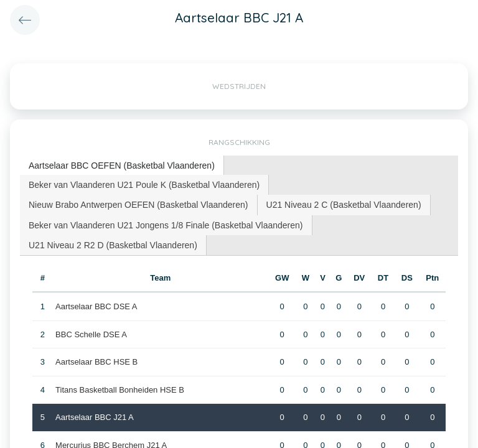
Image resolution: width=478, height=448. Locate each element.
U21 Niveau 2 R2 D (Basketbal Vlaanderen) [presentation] (113, 245)
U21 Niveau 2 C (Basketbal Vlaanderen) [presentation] (344, 205)
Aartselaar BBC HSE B (96, 362)
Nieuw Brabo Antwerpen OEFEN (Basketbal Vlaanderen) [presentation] (138, 205)
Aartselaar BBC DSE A (96, 306)
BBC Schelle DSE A (91, 334)
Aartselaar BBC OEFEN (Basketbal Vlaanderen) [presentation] (122, 166)
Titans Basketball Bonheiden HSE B (120, 390)
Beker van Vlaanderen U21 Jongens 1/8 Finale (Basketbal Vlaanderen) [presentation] (166, 225)
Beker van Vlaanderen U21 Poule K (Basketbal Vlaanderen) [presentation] (144, 185)
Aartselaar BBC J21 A (95, 417)
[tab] (122, 166)
